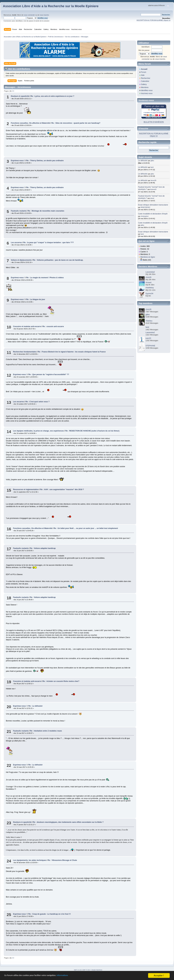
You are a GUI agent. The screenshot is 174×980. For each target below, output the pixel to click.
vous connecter (29, 15)
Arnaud (148, 282)
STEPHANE (150, 346)
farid (152, 167)
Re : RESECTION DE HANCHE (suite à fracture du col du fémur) (92, 431)
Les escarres (16, 243)
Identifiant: (146, 47)
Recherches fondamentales (25, 352)
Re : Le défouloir (35, 706)
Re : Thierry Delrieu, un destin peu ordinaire (45, 161)
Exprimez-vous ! (18, 161)
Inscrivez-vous (147, 93)
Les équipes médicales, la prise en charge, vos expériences (38, 431)
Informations (70, 976)
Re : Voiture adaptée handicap (43, 548)
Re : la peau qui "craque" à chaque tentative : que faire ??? (49, 243)
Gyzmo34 (149, 294)
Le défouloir (143, 161)
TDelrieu (149, 321)
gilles (152, 161)
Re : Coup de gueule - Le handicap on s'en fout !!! (50, 914)
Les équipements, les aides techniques (30, 860)
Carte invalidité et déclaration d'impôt (153, 214)
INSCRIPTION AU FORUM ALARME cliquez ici (153, 20)
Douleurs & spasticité (20, 96)
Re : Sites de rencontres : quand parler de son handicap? (76, 123)
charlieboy (150, 288)
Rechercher (146, 78)
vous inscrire (44, 15)
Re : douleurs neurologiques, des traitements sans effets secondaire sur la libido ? (68, 822)
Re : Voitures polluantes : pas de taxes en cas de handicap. (58, 260)
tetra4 (152, 198)
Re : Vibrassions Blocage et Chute (62, 860)
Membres (145, 87)
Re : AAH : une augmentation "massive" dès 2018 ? (62, 489)
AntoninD (153, 189)
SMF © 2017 (86, 970)
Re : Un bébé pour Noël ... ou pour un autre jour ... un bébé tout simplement (86, 528)
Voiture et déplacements (21, 260)
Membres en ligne (148, 257)
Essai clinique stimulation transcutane (153, 205)
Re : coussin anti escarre (53, 326)
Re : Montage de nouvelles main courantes (46, 211)
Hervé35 (153, 180)
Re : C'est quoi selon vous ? (37, 402)
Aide (143, 75)
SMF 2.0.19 (78, 970)
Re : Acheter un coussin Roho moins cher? (61, 681)
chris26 (148, 277)
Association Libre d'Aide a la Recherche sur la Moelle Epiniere (51, 6)
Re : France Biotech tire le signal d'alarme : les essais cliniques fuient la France (72, 352)
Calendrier (145, 81)
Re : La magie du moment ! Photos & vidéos (45, 278)
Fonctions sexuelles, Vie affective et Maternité (30, 123)
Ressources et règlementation (26, 489)
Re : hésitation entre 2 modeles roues (46, 731)
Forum (143, 72)
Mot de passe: (144, 50)
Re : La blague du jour (36, 299)
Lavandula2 (150, 272)
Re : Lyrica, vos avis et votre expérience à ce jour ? (52, 96)
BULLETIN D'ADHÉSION (154, 122)
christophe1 (145, 216)
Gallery (144, 84)
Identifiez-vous (147, 90)
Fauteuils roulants (18, 211)
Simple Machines (97, 970)
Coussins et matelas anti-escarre (27, 326)
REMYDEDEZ (146, 207)
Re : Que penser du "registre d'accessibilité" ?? (49, 374)
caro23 (148, 338)
